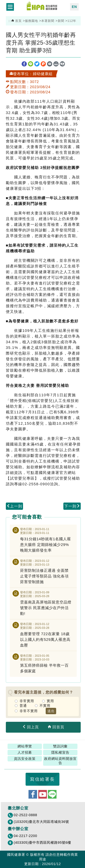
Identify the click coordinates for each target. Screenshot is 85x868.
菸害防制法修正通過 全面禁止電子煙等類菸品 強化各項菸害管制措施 (44, 576)
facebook (24, 64)
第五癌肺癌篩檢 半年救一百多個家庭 (44, 668)
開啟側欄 (10, 7)
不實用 (45, 706)
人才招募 (25, 752)
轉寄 (50, 64)
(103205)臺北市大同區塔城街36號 (41, 822)
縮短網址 (62, 64)
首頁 (16, 21)
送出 (51, 711)
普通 (23, 706)
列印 (56, 64)
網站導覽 (25, 746)
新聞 (61, 21)
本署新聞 (48, 21)
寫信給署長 (42, 779)
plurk (43, 64)
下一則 (72, 506)
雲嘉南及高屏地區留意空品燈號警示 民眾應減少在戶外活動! (46, 608)
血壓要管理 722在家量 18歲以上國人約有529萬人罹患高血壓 (45, 640)
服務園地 (31, 21)
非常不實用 (29, 711)
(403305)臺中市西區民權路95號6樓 (42, 843)
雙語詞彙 (60, 746)
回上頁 (31, 727)
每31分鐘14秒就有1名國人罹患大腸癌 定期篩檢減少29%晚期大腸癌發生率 (46, 545)
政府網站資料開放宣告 (60, 761)
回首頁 (56, 727)
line (31, 64)
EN (74, 7)
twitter (37, 64)
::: (10, 21)
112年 (72, 21)
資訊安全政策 (25, 759)
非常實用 (27, 701)
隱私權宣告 (60, 752)
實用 (50, 701)
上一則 (14, 506)
